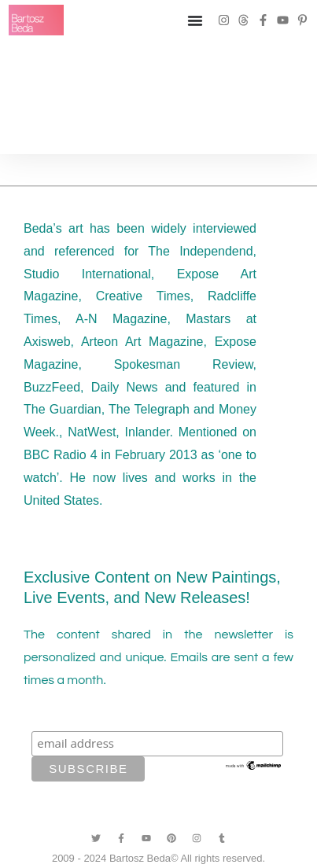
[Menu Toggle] (195, 20)
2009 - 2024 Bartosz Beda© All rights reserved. (158, 858)
